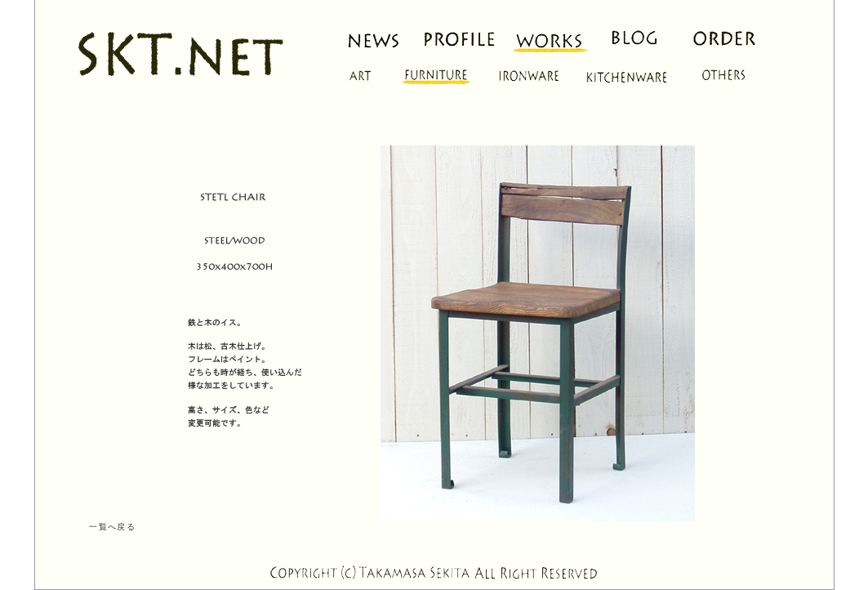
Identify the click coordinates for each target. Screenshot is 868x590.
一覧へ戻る (112, 527)
